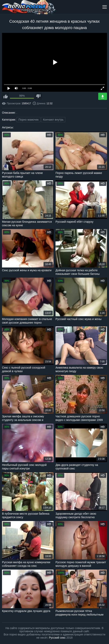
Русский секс (57, 638)
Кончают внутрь (53, 120)
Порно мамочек (28, 120)
